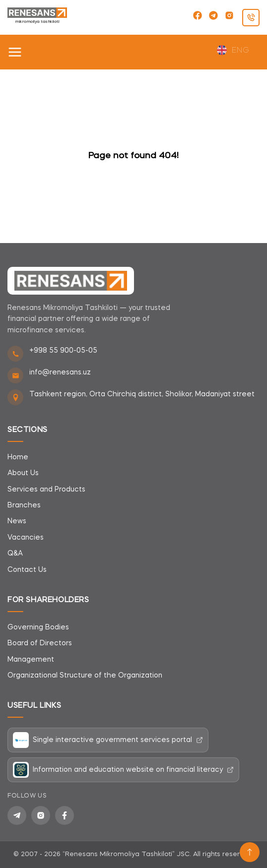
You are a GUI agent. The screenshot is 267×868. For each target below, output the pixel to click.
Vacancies (26, 538)
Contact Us (27, 570)
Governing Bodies (38, 627)
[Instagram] (41, 815)
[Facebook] (65, 815)
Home (18, 457)
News (17, 521)
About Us (23, 473)
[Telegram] (17, 815)
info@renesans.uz (60, 372)
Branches (24, 505)
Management (31, 660)
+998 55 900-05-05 (63, 351)
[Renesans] (71, 281)
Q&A (15, 554)
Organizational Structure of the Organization (85, 676)
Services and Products (46, 490)
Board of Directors (40, 643)
